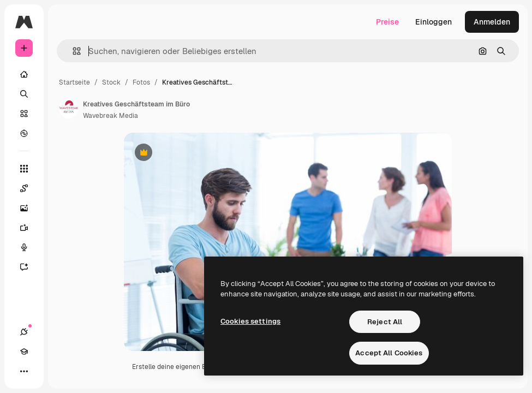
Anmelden (492, 22)
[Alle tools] (24, 169)
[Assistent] (24, 267)
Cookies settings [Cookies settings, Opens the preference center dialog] (250, 321)
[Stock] (24, 114)
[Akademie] (24, 352)
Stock (111, 82)
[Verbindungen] (24, 332)
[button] (72, 51)
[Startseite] (24, 74)
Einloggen (434, 22)
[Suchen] (24, 94)
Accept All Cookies (389, 353)
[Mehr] (24, 371)
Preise (387, 22)
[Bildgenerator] (24, 208)
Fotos (141, 82)
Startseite (74, 82)
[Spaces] (24, 188)
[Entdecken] (24, 133)
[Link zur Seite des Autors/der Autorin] (69, 109)
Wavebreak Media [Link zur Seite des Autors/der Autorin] (110, 116)
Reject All (385, 322)
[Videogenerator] (24, 228)
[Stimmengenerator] (24, 247)
